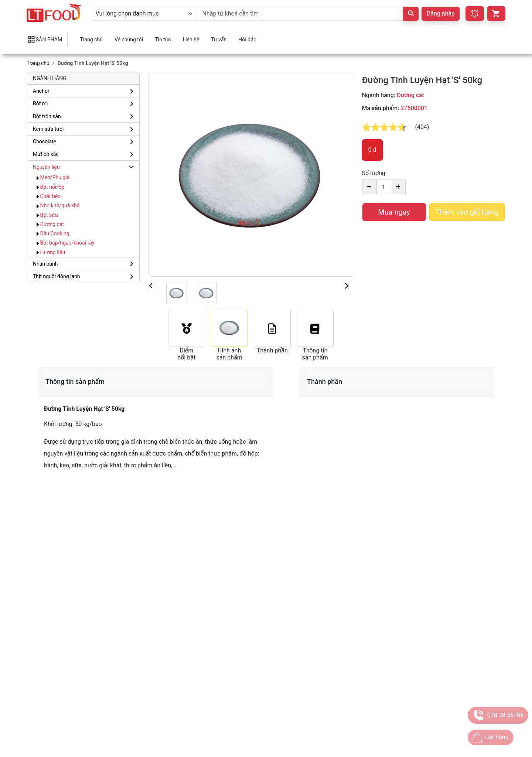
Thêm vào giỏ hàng (467, 212)
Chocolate (45, 141)
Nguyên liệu (46, 167)
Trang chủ (91, 40)
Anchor (41, 91)
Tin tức (163, 40)
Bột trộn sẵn (47, 116)
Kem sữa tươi (48, 129)
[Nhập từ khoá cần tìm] (301, 14)
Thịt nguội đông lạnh (57, 276)
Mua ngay (394, 212)
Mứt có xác (46, 154)
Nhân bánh (45, 264)
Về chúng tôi (129, 40)
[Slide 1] (177, 293)
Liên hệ (191, 40)
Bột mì (40, 103)
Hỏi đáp (247, 40)
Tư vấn (219, 40)
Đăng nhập (441, 13)
